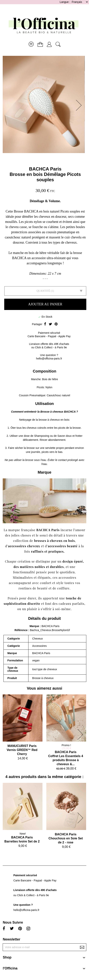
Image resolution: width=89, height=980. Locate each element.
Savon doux (65, 436)
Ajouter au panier (45, 304)
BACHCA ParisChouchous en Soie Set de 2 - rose (66, 838)
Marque (34, 626)
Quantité (43, 291)
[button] (80, 105)
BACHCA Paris (45, 169)
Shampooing (42, 436)
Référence (22, 630)
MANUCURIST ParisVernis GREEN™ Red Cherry (22, 750)
